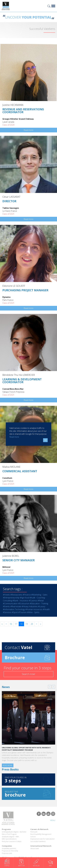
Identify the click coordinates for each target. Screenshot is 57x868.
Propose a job (7, 853)
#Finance (27, 595)
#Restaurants (16, 595)
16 (11, 624)
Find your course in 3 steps (12, 841)
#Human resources (34, 609)
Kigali (53, 820)
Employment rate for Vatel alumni (42, 839)
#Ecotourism (24, 604)
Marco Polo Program (9, 834)
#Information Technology (14, 609)
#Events (6, 606)
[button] (50, 687)
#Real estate (16, 606)
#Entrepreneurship (11, 598)
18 (21, 624)
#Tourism (22, 612)
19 (27, 624)
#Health (46, 609)
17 (16, 624)
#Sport (15, 612)
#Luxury (42, 606)
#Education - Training (39, 604)
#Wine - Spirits (33, 612)
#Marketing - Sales (39, 595)
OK (45, 440)
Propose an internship (10, 851)
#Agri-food (24, 598)
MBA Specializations (9, 839)
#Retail (41, 601)
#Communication (10, 604)
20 (32, 624)
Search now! (28, 674)
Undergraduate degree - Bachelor (14, 832)
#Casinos (33, 601)
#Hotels (6, 595)
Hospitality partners (9, 848)
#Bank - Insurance (20, 601)
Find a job (34, 832)
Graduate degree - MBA (10, 837)
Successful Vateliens (38, 841)
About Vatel (35, 848)
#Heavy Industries (30, 606)
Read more (28, 130)
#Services (7, 612)
